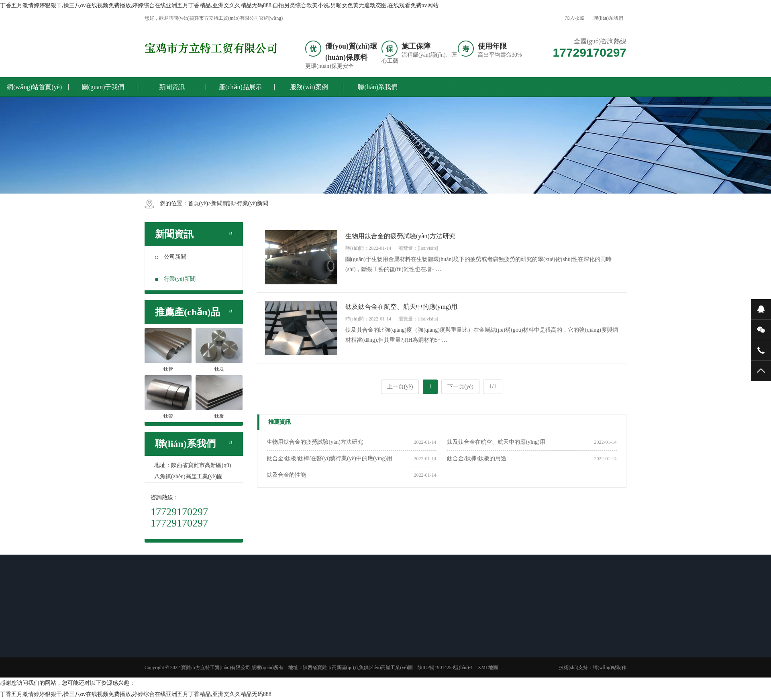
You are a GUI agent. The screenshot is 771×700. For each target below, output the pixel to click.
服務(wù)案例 (309, 87)
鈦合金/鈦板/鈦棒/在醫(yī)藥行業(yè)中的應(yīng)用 (329, 458)
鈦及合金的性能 (286, 475)
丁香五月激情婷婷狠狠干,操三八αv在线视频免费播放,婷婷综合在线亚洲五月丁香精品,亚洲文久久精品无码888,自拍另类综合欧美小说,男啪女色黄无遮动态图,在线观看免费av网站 (219, 5)
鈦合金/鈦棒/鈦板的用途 (477, 458)
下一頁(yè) (460, 387)
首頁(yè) (198, 203)
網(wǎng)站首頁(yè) (34, 87)
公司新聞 (171, 257)
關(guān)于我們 (103, 87)
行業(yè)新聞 (253, 203)
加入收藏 (575, 18)
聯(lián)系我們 (608, 18)
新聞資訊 (172, 87)
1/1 (493, 387)
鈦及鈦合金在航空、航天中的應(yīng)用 (496, 442)
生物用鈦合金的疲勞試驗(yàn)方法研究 (315, 442)
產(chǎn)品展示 (240, 87)
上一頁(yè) (400, 387)
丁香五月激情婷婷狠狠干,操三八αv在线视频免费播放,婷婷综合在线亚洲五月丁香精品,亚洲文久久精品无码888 (136, 694)
